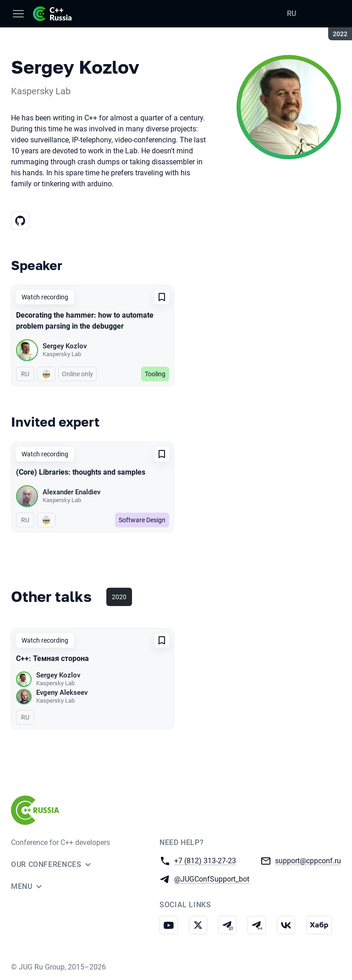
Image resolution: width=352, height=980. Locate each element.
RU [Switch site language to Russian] (291, 14)
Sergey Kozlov (65, 346)
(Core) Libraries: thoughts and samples (81, 472)
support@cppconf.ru (308, 860)
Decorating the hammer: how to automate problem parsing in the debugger (85, 321)
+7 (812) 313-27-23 (205, 860)
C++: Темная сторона (52, 658)
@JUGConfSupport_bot (212, 879)
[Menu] (18, 14)
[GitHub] (20, 221)
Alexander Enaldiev (71, 492)
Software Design (142, 520)
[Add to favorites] (162, 297)
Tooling (155, 374)
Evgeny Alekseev (62, 693)
